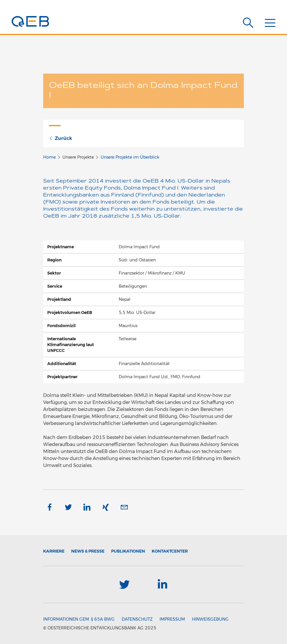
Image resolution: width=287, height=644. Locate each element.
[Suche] (248, 23)
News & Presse (88, 551)
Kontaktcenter (170, 551)
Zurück (61, 138)
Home (49, 157)
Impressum (172, 619)
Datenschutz (137, 619)
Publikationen (128, 551)
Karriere (54, 551)
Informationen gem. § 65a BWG (79, 619)
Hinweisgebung (210, 619)
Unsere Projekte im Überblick (130, 157)
